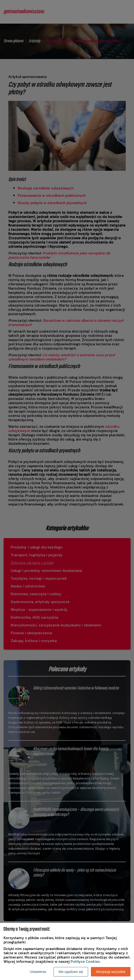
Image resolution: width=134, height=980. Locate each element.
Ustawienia (38, 972)
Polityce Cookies (85, 961)
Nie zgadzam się (71, 972)
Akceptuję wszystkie (111, 972)
